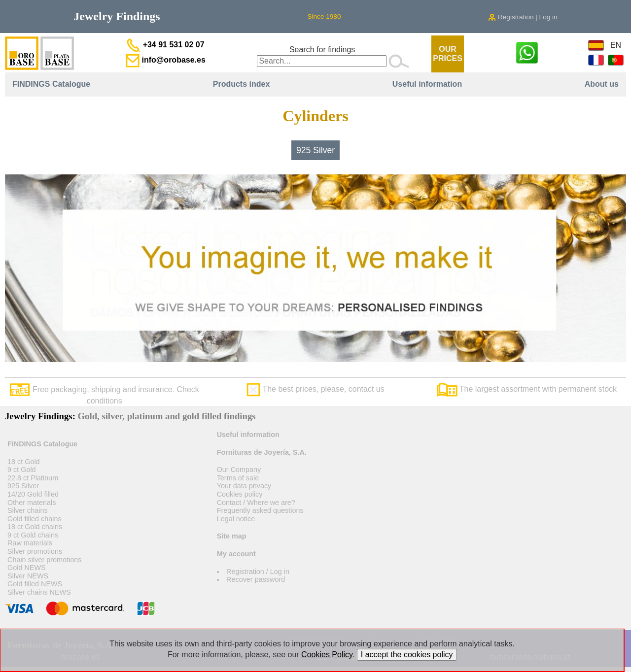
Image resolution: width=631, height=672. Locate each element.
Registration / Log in (258, 571)
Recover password (256, 579)
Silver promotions (35, 551)
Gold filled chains (35, 519)
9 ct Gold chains (33, 535)
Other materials (32, 503)
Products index (242, 84)
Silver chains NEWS (39, 592)
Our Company (239, 470)
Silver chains (28, 510)
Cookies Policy (327, 655)
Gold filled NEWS (35, 584)
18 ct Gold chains (35, 527)
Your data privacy (244, 486)
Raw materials (30, 543)
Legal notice (236, 519)
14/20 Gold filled (33, 494)
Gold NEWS (27, 568)
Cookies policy (240, 494)
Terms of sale (238, 478)
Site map (232, 536)
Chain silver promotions (44, 560)
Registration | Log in (523, 17)
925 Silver (315, 150)
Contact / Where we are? (256, 503)
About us (602, 84)
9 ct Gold (22, 470)
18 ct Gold (24, 462)
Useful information (427, 84)
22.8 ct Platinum (33, 478)
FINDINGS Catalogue (51, 84)
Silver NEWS (28, 576)
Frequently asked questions (260, 510)
